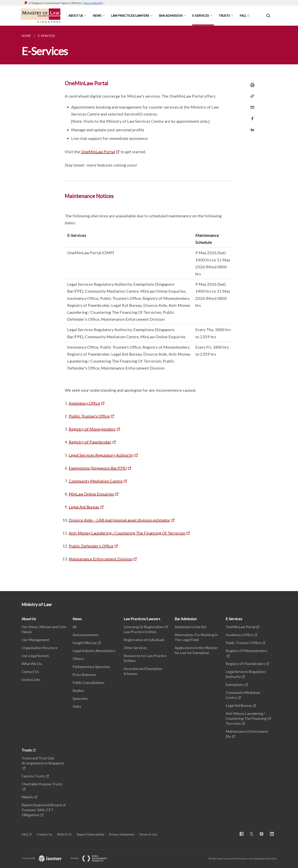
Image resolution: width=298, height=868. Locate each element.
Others (78, 659)
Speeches (80, 698)
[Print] (251, 85)
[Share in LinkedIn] (251, 127)
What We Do (32, 664)
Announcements (86, 635)
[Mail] (251, 105)
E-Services (201, 16)
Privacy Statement (122, 834)
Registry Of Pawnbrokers (245, 664)
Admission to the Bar (191, 627)
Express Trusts (33, 776)
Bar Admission (171, 16)
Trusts (224, 16)
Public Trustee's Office (89, 416)
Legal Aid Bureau (84, 507)
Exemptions (235, 685)
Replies (78, 690)
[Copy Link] (251, 96)
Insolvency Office (84, 403)
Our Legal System (35, 656)
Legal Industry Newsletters (94, 651)
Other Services (135, 648)
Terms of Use (148, 834)
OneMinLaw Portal (98, 152)
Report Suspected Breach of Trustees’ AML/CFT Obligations (44, 810)
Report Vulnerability (90, 834)
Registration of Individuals (144, 640)
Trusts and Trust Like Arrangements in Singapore (43, 761)
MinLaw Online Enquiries (91, 494)
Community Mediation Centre (96, 481)
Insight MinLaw (85, 643)
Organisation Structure (40, 648)
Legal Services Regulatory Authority (101, 455)
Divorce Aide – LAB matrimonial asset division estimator (119, 520)
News (97, 16)
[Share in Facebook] (251, 116)
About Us (76, 16)
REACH (62, 834)
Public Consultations (89, 683)
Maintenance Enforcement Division (101, 559)
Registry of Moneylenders (92, 429)
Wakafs (27, 797)
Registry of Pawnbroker (90, 442)
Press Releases (84, 675)
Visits (77, 706)
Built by (92, 858)
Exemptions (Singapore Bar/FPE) (98, 468)
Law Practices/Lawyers (130, 16)
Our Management (35, 640)
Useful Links (31, 680)
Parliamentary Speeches (91, 667)
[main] (149, 308)
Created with (45, 858)
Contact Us (30, 672)
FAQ (243, 16)
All (75, 627)
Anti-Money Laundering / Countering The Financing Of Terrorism (127, 533)
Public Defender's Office (91, 546)
